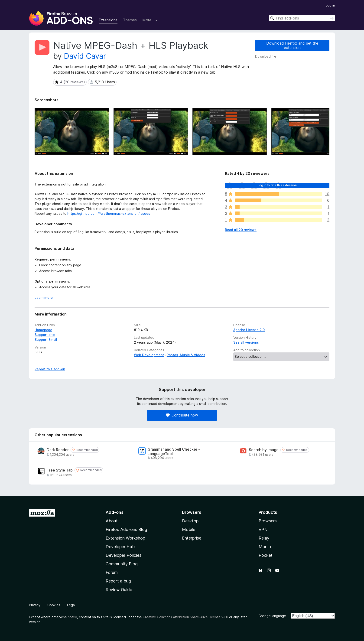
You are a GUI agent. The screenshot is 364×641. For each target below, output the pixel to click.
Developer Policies (123, 555)
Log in (330, 5)
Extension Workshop (125, 538)
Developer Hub (120, 547)
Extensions (108, 20)
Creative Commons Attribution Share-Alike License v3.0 (185, 617)
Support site (45, 335)
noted (72, 617)
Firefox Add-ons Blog (126, 529)
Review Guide (119, 590)
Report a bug (118, 581)
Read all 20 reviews (241, 230)
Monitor (266, 547)
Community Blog (122, 564)
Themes (130, 20)
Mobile (189, 529)
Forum (112, 572)
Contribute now (182, 415)
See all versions (246, 342)
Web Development (149, 355)
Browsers (268, 521)
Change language (272, 616)
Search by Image (264, 450)
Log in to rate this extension (277, 185)
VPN (263, 529)
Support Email (46, 340)
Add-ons (115, 512)
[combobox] (302, 18)
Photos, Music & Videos (186, 355)
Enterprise (192, 538)
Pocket (266, 555)
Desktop (190, 521)
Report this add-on (50, 369)
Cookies (54, 605)
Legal (71, 605)
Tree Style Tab (60, 470)
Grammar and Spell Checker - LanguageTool (174, 452)
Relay (264, 538)
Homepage (43, 330)
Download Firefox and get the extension (292, 45)
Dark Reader (58, 450)
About (112, 521)
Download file (266, 56)
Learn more (44, 298)
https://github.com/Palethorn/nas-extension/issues (109, 213)
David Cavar (85, 56)
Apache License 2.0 (249, 330)
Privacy (35, 605)
